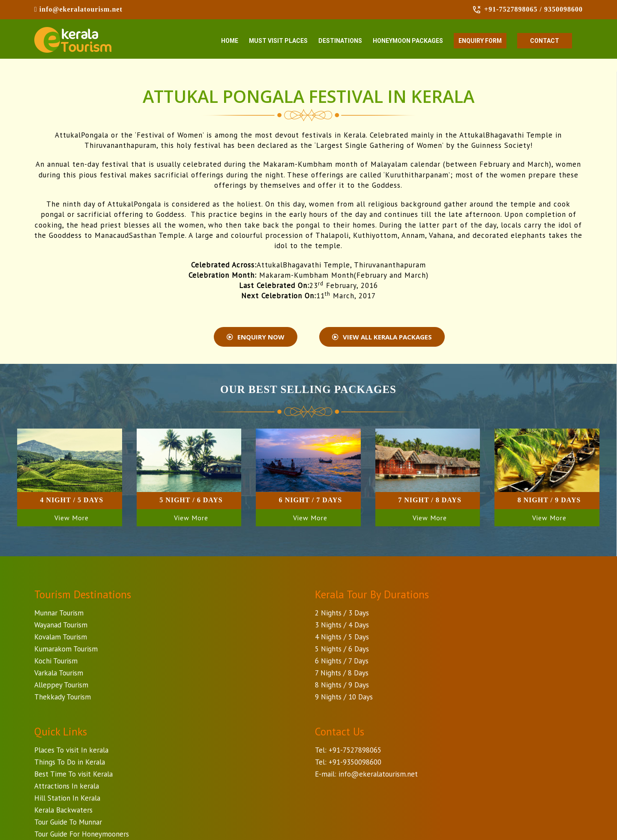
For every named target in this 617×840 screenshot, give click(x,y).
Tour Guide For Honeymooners (82, 834)
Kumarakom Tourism (66, 649)
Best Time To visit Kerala (73, 774)
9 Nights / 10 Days (344, 697)
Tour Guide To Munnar (68, 822)
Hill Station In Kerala (67, 798)
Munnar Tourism (59, 613)
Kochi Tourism (56, 661)
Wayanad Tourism (61, 625)
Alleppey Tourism (61, 685)
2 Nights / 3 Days (342, 613)
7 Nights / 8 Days (342, 673)
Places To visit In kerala (71, 750)
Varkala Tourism (59, 673)
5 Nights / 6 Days (342, 649)
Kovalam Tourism (61, 637)
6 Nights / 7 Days (342, 661)
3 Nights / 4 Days (342, 625)
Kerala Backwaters (63, 810)
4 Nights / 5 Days (342, 637)
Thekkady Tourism (63, 697)
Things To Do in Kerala (70, 762)
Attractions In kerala (67, 786)
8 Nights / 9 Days (342, 685)
